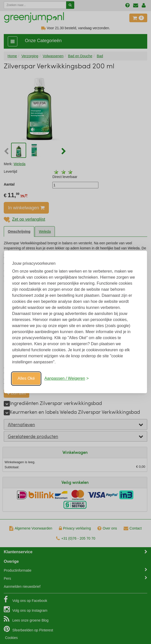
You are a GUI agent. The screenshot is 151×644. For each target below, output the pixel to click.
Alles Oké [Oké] (26, 378)
